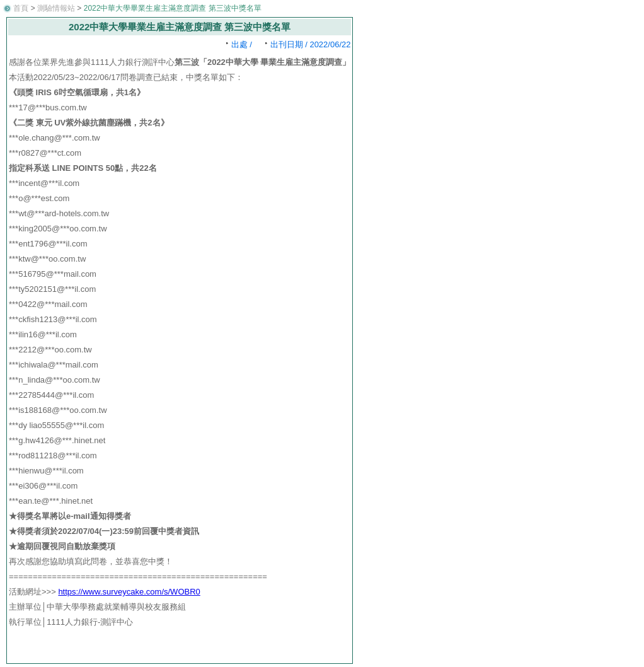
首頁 (21, 8)
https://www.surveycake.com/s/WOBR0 (129, 592)
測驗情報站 (56, 8)
